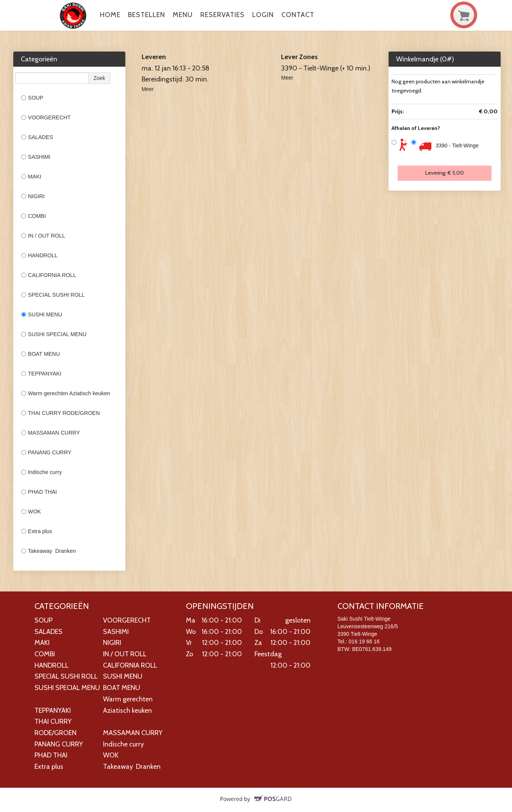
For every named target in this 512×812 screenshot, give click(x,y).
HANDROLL (39, 255)
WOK (31, 512)
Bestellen (147, 15)
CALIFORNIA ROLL (49, 275)
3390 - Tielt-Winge (457, 146)
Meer (148, 89)
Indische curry (42, 472)
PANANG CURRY (47, 452)
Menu (183, 15)
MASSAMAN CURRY (51, 433)
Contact (298, 15)
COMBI (34, 216)
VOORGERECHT (46, 117)
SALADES (37, 137)
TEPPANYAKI (41, 374)
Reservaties (222, 15)
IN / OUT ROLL (43, 236)
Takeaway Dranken (48, 551)
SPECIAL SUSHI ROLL (53, 295)
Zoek (99, 78)
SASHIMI (36, 157)
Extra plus (37, 531)
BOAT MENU (41, 354)
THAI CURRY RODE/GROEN (61, 413)
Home (110, 15)
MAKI (31, 177)
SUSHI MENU (42, 314)
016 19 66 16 (364, 641)
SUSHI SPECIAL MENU (54, 334)
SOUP (32, 98)
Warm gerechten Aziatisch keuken (66, 393)
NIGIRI (33, 196)
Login (263, 15)
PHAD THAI (40, 492)
